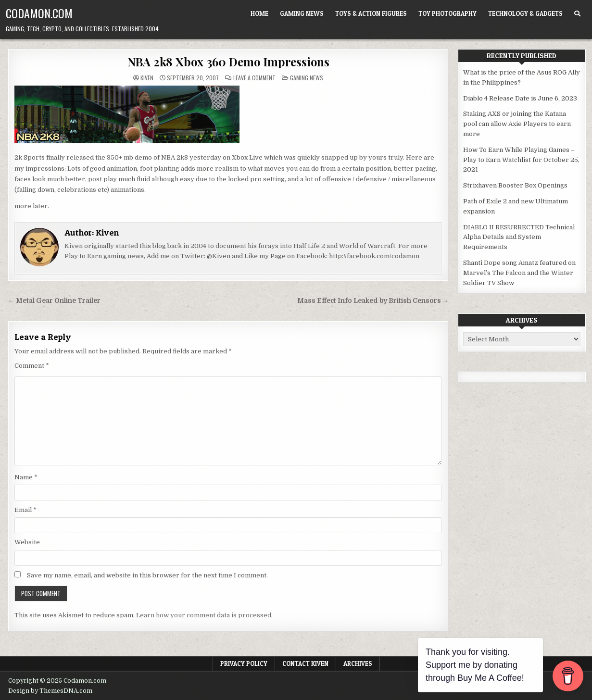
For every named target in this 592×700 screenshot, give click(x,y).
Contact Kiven (305, 663)
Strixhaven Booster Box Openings (515, 185)
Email (25, 510)
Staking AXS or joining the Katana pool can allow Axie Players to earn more (517, 124)
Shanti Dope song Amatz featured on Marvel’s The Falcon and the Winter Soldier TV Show (519, 273)
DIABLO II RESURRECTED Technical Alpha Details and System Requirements (519, 237)
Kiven (147, 78)
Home (259, 13)
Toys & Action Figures (371, 13)
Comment (32, 366)
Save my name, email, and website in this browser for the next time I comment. (147, 575)
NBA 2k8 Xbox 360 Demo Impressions (228, 62)
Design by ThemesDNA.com (50, 691)
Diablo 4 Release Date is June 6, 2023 (520, 98)
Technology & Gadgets (525, 13)
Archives (358, 663)
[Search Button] (577, 14)
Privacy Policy (244, 663)
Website (27, 542)
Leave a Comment (254, 78)
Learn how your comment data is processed (204, 615)
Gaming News (302, 13)
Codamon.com (39, 13)
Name (26, 477)
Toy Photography (447, 13)
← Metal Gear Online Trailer (54, 301)
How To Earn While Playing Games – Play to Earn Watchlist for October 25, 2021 (521, 160)
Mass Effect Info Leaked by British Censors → (373, 301)
